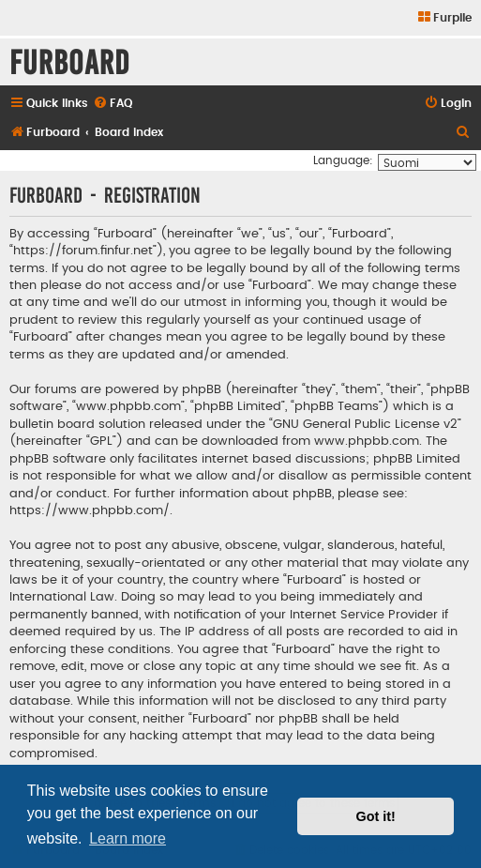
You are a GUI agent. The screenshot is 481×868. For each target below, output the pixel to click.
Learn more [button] (128, 838)
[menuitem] (444, 18)
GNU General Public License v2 (365, 424)
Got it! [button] (376, 816)
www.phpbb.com (367, 441)
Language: (343, 160)
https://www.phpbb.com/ (90, 510)
